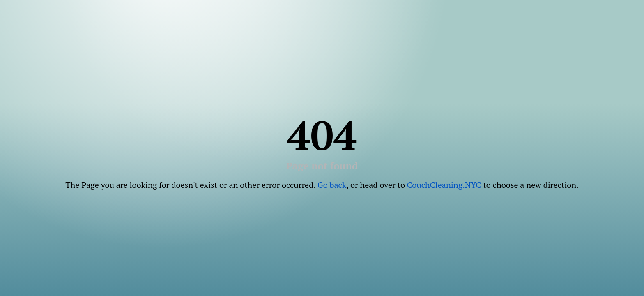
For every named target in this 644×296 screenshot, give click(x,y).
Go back (332, 185)
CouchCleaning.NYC (444, 185)
